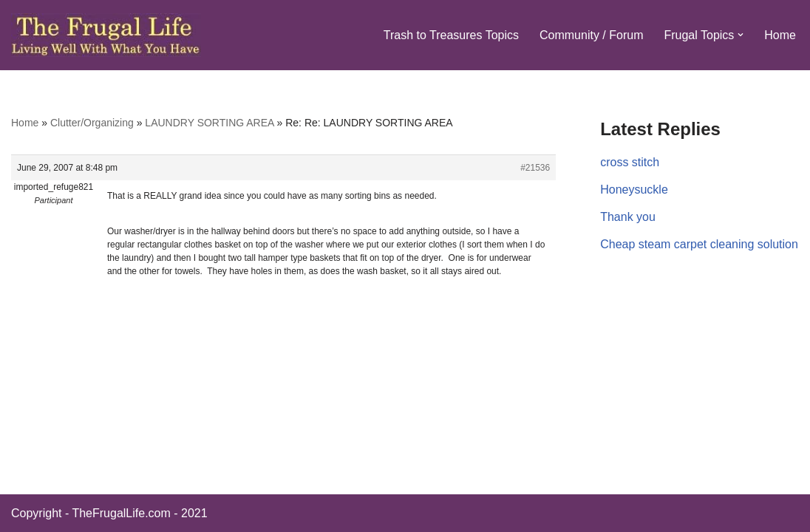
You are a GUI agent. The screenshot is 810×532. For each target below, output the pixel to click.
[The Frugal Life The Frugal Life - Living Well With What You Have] (106, 35)
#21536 (535, 168)
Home (780, 35)
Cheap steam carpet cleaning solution (699, 244)
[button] (741, 35)
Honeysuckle (634, 190)
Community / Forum (591, 35)
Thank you (628, 217)
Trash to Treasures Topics (451, 35)
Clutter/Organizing (92, 123)
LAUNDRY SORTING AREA (209, 123)
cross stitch (630, 162)
